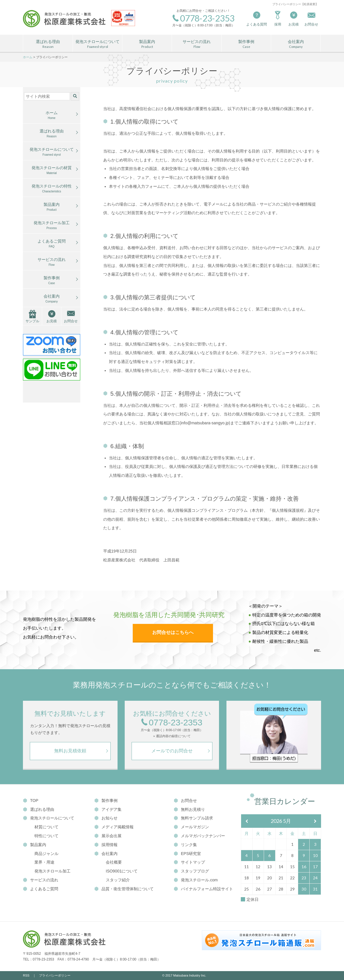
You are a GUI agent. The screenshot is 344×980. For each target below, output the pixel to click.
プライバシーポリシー (55, 975)
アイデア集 (108, 809)
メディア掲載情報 (114, 827)
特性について (46, 836)
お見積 (294, 18)
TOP (31, 801)
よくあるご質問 (52, 244)
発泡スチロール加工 (52, 225)
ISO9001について (122, 871)
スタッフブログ (191, 871)
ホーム (52, 115)
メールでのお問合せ (172, 751)
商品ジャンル (46, 854)
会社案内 (296, 44)
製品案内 (147, 44)
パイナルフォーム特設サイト (203, 889)
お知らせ (106, 818)
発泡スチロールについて (97, 44)
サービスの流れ (197, 44)
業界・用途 (44, 862)
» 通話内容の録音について (172, 736)
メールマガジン (191, 827)
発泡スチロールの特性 (52, 189)
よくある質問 (257, 18)
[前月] (247, 821)
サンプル (32, 321)
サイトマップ (189, 862)
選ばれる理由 (48, 44)
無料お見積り (189, 809)
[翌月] (315, 821)
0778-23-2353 (172, 723)
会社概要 (114, 862)
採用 (278, 18)
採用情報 (106, 845)
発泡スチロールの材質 (52, 170)
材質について (46, 827)
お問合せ (71, 321)
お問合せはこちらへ (173, 632)
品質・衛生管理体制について (124, 889)
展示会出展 (108, 836)
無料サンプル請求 (193, 818)
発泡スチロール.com (196, 880)
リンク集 (185, 845)
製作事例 (246, 44)
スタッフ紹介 (118, 880)
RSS (26, 975)
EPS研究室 (187, 854)
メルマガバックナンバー (199, 836)
